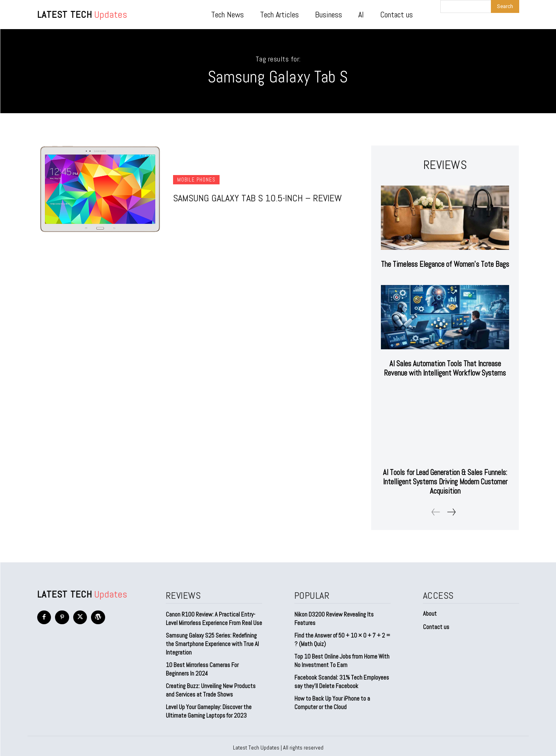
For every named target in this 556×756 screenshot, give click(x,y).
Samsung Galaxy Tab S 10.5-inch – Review (257, 198)
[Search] (505, 6)
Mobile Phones (196, 180)
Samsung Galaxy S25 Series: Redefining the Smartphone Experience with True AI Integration (212, 641)
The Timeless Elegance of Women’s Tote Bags (445, 264)
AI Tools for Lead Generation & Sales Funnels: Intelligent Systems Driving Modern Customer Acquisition (445, 480)
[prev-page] (436, 509)
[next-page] (451, 509)
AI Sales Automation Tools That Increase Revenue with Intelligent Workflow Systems (445, 368)
